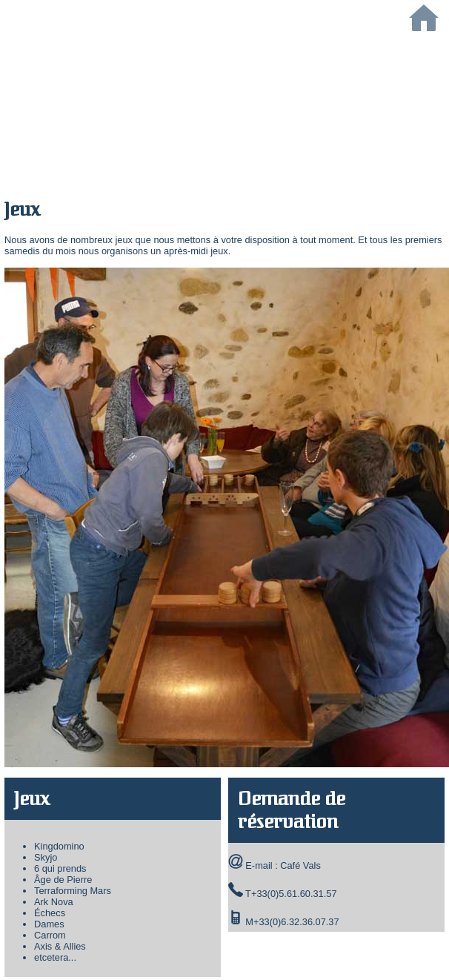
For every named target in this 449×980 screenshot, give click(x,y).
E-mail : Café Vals (283, 865)
